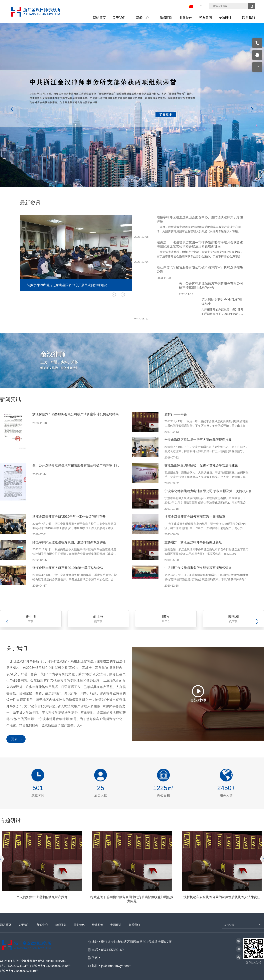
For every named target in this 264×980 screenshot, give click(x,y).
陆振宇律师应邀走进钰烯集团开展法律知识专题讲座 (69, 542)
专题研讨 (116, 929)
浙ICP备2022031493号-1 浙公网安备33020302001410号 (35, 970)
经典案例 (98, 929)
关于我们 (24, 929)
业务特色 (79, 929)
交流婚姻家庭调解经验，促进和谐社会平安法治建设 (201, 465)
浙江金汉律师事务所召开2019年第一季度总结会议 (68, 568)
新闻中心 (42, 929)
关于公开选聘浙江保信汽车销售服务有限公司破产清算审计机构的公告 (82, 465)
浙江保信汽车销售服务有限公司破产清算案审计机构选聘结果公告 (79, 414)
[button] (109, 298)
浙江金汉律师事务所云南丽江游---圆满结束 (195, 517)
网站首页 (6, 929)
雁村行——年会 (176, 414)
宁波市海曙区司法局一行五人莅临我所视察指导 (198, 440)
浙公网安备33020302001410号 (19, 975)
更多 (14, 739)
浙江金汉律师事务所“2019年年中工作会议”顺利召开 (69, 517)
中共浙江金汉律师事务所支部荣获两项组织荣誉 (198, 568)
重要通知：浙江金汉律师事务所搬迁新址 (193, 542)
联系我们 (134, 929)
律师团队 (61, 929)
